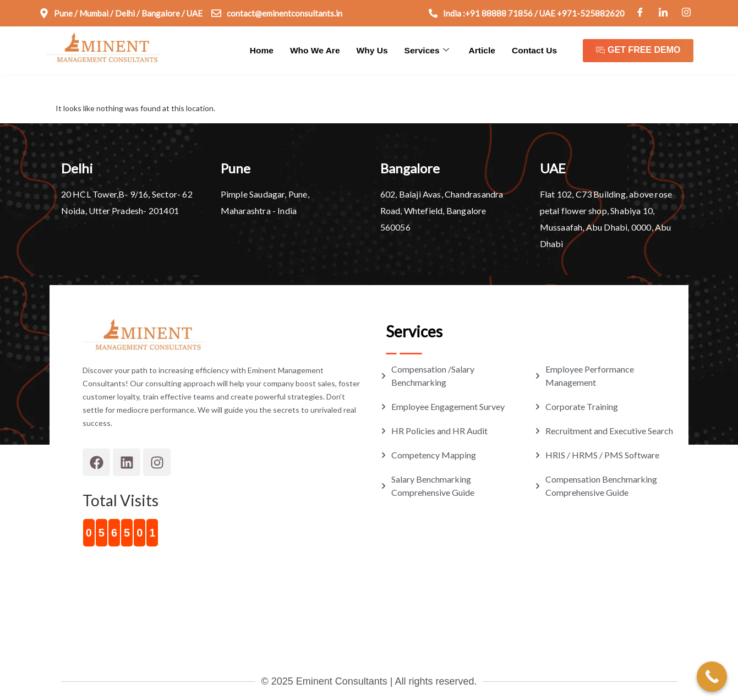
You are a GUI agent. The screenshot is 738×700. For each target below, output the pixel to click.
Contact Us (535, 50)
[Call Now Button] (712, 677)
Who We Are (321, 50)
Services (430, 50)
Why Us (376, 50)
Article (484, 50)
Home (269, 50)
